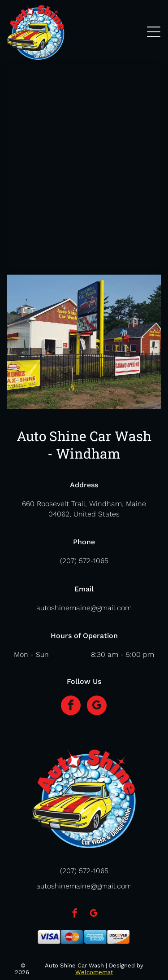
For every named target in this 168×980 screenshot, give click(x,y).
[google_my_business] (97, 707)
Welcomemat (94, 972)
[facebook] (71, 707)
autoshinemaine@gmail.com (84, 608)
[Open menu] (154, 32)
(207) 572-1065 (84, 561)
